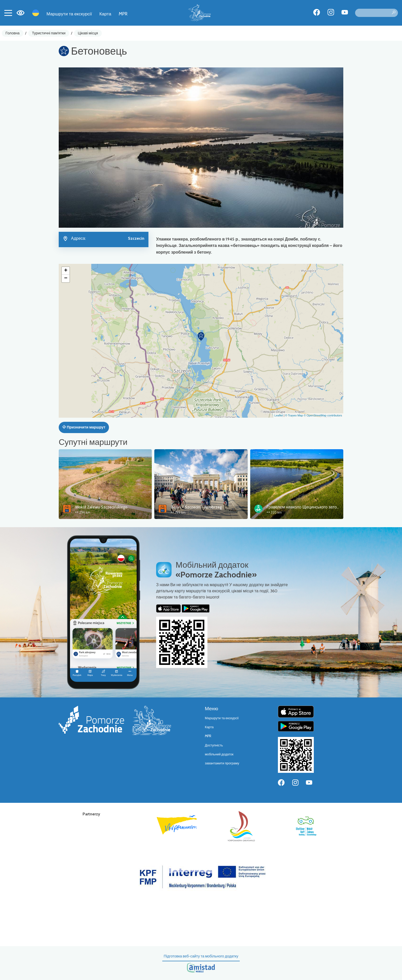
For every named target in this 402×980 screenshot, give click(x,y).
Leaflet (279, 415)
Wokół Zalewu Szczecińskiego (101, 507)
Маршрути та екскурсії (69, 14)
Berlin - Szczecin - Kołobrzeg (196, 507)
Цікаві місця (88, 33)
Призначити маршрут (84, 427)
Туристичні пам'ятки (49, 33)
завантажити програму (222, 763)
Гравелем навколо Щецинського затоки (304, 507)
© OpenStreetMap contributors (323, 415)
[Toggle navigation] (8, 13)
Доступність (214, 745)
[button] (201, 336)
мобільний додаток (219, 754)
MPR (123, 14)
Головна (13, 33)
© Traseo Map (294, 415)
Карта (105, 14)
